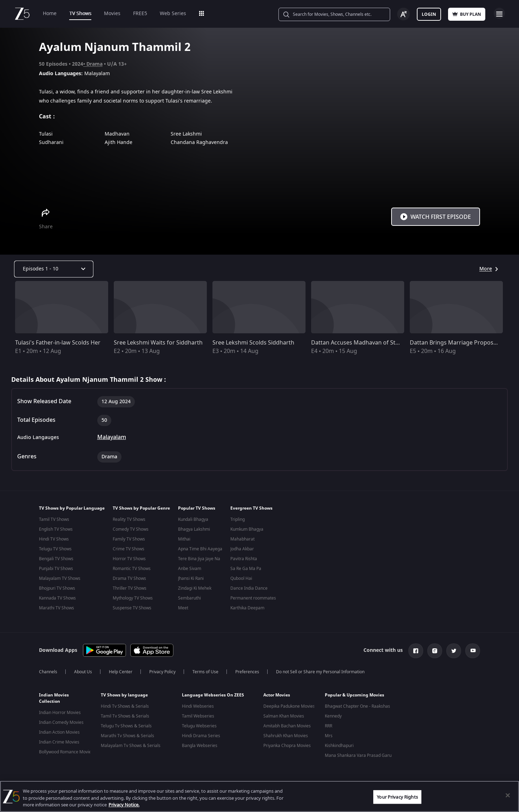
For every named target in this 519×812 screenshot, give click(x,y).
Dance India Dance (249, 588)
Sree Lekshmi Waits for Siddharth (158, 343)
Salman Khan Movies (284, 715)
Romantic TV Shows (132, 569)
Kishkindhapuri (339, 744)
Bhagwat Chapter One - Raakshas (357, 705)
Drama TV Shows (129, 578)
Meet (183, 608)
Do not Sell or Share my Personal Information (320, 670)
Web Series (173, 14)
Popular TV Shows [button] (197, 508)
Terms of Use (205, 670)
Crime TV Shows (129, 549)
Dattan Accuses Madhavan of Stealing (361, 343)
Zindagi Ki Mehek (195, 588)
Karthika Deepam (247, 608)
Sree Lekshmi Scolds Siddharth (253, 343)
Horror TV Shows (129, 559)
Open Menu (499, 13)
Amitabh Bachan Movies (287, 725)
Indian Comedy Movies (61, 721)
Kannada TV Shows (57, 598)
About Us (83, 670)
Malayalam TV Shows (60, 578)
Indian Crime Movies (59, 741)
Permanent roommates (253, 598)
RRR (329, 725)
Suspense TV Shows (132, 608)
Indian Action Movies (59, 731)
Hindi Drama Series (201, 734)
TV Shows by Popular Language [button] (72, 508)
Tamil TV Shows (54, 519)
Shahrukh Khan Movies (286, 734)
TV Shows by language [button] (124, 694)
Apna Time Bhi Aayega (200, 549)
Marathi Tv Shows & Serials (127, 734)
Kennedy (333, 715)
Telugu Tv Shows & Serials (126, 725)
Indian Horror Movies (60, 711)
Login (429, 14)
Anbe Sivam (190, 569)
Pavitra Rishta (244, 559)
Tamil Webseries (198, 715)
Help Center (121, 670)
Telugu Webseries (199, 725)
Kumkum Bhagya (247, 529)
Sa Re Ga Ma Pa (246, 569)
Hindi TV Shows (54, 539)
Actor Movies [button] (277, 694)
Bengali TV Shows (56, 559)
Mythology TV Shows (133, 598)
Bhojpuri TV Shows (57, 588)
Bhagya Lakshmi (194, 529)
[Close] (508, 795)
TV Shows (80, 14)
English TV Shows (56, 529)
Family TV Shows (129, 539)
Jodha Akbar (242, 549)
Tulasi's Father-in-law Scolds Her (58, 343)
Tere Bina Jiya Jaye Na (199, 559)
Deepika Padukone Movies (289, 705)
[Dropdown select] (54, 269)
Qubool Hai (241, 578)
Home (50, 14)
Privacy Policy (162, 670)
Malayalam (112, 437)
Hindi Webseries (198, 705)
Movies (112, 14)
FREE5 (140, 14)
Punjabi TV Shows (56, 569)
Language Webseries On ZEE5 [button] (213, 694)
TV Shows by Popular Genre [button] (141, 508)
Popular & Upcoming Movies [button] (354, 694)
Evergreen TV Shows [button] (251, 508)
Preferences (247, 670)
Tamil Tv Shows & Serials (125, 715)
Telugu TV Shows (55, 549)
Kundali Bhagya (193, 519)
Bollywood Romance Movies (66, 751)
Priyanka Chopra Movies (287, 744)
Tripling (238, 519)
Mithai (184, 539)
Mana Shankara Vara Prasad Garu (358, 754)
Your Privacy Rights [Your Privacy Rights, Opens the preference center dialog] (397, 797)
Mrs (329, 734)
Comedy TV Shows (131, 529)
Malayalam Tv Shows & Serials (131, 744)
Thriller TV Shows (130, 588)
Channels (48, 670)
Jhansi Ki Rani (191, 578)
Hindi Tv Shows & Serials (125, 705)
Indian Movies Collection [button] (54, 697)
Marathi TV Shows (57, 608)
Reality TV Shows (129, 519)
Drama (94, 64)
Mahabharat (242, 539)
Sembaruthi (189, 598)
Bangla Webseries (200, 744)
